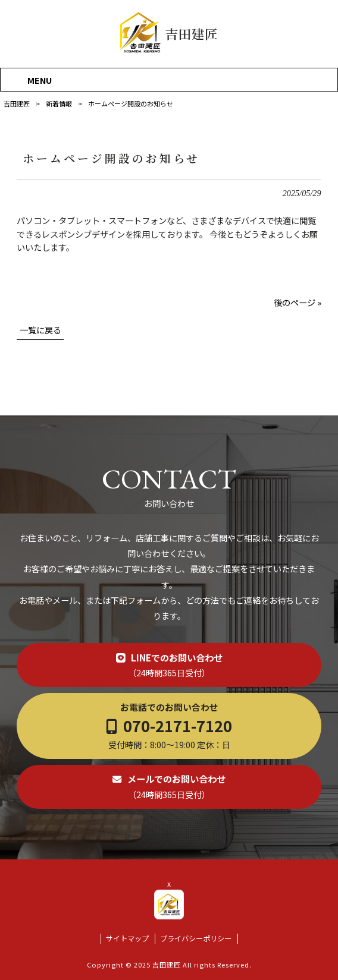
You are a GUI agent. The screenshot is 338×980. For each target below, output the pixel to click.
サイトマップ (127, 939)
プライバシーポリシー (196, 939)
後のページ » (298, 302)
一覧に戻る (40, 330)
